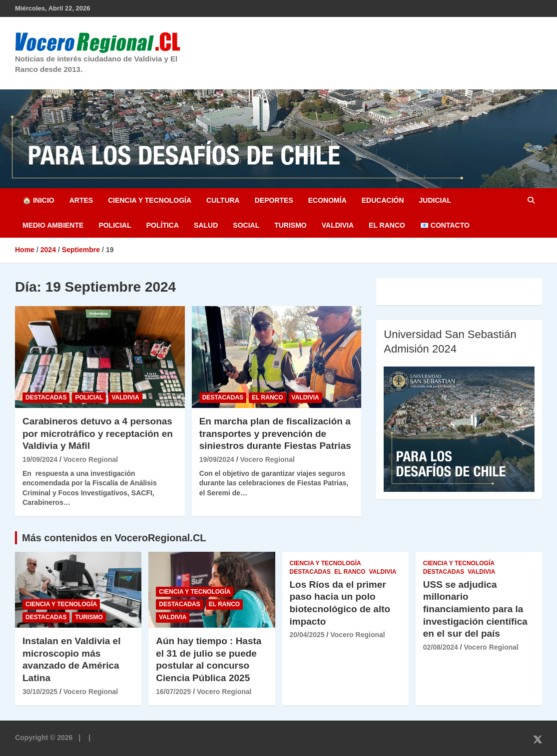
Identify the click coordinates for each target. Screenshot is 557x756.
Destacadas (46, 397)
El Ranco (387, 225)
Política (163, 225)
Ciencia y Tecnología (150, 200)
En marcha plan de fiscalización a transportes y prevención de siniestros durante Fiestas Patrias (275, 433)
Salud (206, 225)
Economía (327, 200)
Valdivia (338, 225)
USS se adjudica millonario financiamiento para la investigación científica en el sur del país (475, 609)
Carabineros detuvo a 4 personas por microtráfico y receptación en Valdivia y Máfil (98, 433)
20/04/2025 (307, 635)
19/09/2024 (40, 459)
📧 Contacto (445, 225)
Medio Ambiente (53, 225)
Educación (383, 200)
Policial (115, 225)
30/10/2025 (40, 692)
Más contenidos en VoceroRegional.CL (114, 538)
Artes (81, 200)
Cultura (223, 200)
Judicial (435, 200)
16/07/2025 (173, 692)
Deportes (274, 200)
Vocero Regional (91, 459)
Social (246, 225)
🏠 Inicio (38, 200)
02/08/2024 (441, 647)
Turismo (290, 225)
